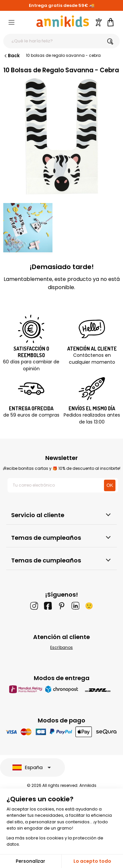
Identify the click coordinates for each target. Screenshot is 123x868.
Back (11, 56)
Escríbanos (61, 647)
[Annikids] (63, 21)
